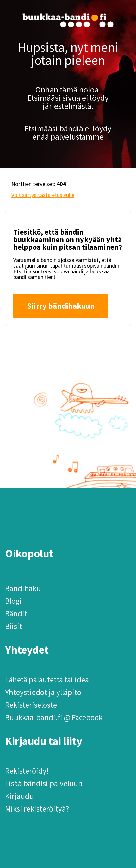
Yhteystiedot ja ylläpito (43, 692)
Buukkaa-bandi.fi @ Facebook (54, 717)
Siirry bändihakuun (61, 306)
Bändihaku (23, 588)
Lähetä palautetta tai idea (47, 680)
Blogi (13, 601)
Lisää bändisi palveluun (44, 783)
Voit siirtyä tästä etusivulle (43, 195)
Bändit (16, 614)
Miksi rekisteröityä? (37, 809)
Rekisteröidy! (27, 771)
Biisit (14, 626)
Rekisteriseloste (31, 705)
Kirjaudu (19, 796)
